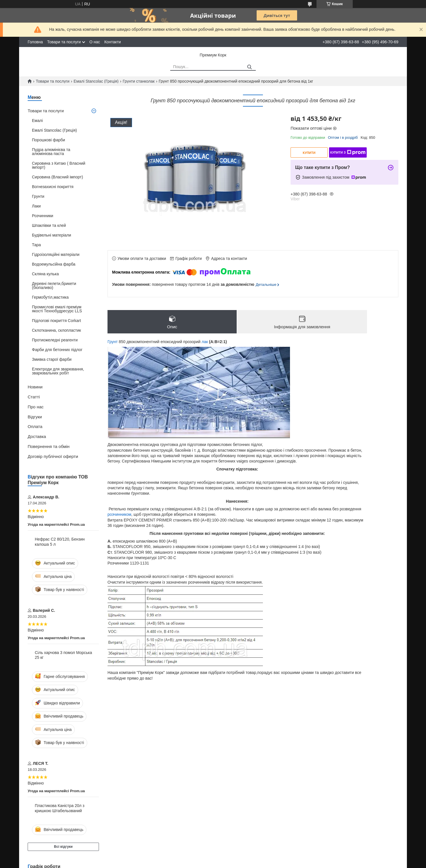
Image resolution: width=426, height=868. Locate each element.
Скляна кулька (45, 274)
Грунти (38, 196)
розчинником (119, 514)
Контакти (113, 42)
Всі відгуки (63, 847)
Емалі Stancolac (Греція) (96, 81)
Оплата (35, 426)
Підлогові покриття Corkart (56, 321)
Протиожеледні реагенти (55, 340)
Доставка (37, 436)
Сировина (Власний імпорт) (57, 177)
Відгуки (35, 417)
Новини (35, 387)
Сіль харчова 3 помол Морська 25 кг (63, 655)
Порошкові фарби (48, 140)
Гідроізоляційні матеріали (56, 254)
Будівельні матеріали (51, 235)
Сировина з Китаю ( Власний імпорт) (59, 165)
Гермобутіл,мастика (50, 297)
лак (205, 342)
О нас (95, 42)
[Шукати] (249, 67)
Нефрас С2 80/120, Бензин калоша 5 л (60, 542)
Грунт (113, 342)
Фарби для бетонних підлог (57, 350)
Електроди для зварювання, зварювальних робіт (58, 371)
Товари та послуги (64, 42)
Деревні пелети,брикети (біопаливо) (54, 286)
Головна (35, 42)
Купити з (348, 152)
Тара (36, 245)
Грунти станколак (139, 81)
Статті (34, 397)
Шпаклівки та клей (49, 225)
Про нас (36, 407)
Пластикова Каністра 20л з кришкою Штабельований (60, 808)
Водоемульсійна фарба (54, 264)
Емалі (37, 121)
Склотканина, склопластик (56, 330)
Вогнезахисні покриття (53, 187)
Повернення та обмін (49, 446)
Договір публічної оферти (53, 456)
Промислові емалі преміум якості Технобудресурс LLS (57, 309)
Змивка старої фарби (52, 359)
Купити (309, 153)
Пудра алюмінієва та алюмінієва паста (51, 152)
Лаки (36, 206)
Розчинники (43, 216)
